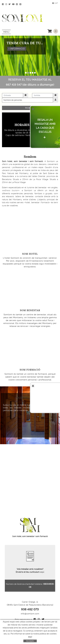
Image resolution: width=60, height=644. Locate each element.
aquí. (42, 572)
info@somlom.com (30, 614)
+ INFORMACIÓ (17, 48)
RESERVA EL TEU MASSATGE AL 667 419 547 (30, 82)
